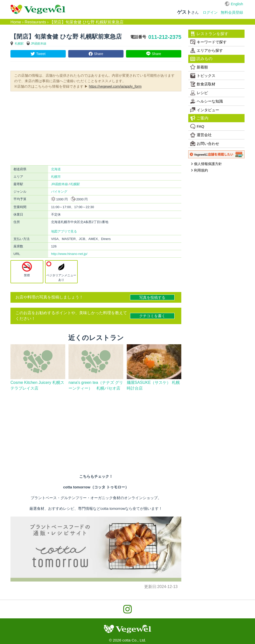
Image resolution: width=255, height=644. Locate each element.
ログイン (210, 12)
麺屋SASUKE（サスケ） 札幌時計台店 (153, 385)
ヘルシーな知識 (207, 101)
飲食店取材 (203, 84)
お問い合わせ (205, 143)
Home (16, 22)
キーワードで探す (208, 42)
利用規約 (199, 170)
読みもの (201, 59)
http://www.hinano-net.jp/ (69, 254)
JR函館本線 (39, 44)
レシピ (199, 93)
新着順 (199, 67)
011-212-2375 (165, 37)
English (237, 4)
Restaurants (35, 22)
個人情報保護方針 (206, 164)
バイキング (59, 192)
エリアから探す (207, 51)
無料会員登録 (232, 12)
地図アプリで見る (64, 231)
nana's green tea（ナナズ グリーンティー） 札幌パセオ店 (96, 385)
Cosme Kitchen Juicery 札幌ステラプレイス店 (37, 385)
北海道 (56, 169)
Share (98, 54)
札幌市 (56, 177)
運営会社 (201, 135)
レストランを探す (209, 34)
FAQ (197, 126)
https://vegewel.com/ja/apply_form (115, 86)
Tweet (41, 54)
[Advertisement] (96, 128)
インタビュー (205, 110)
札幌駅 (19, 44)
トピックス (203, 76)
